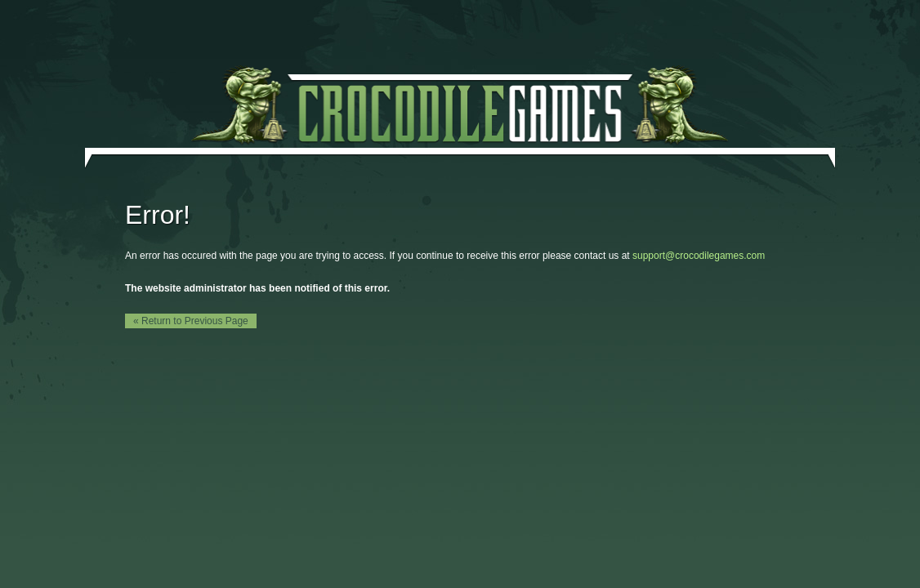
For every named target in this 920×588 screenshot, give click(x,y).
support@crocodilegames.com (699, 256)
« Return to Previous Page (191, 321)
